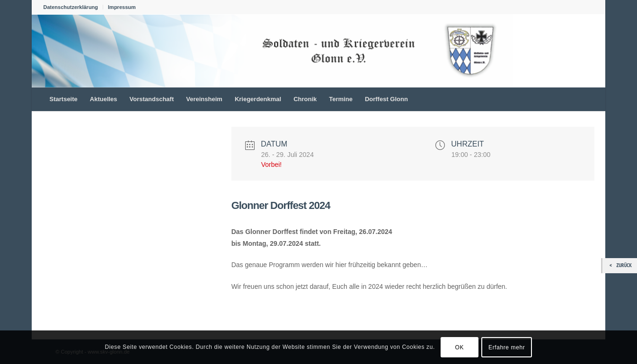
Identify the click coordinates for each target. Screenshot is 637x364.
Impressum (122, 7)
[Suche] (587, 99)
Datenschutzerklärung (71, 7)
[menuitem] (74, 7)
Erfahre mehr (507, 347)
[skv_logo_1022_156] (272, 51)
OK (460, 347)
